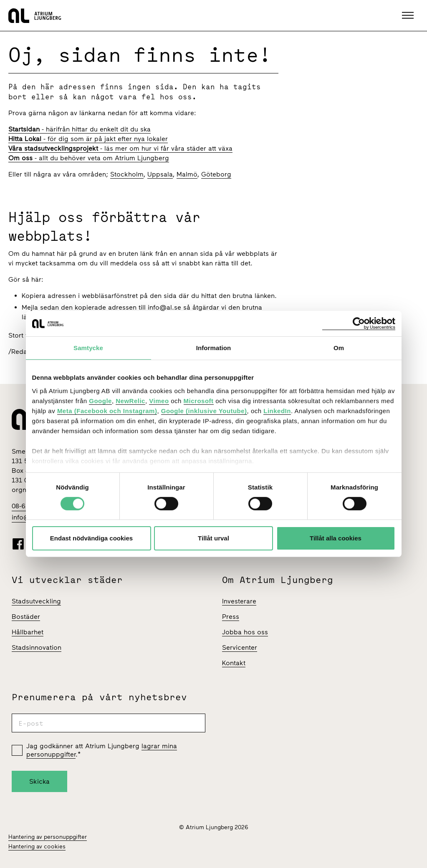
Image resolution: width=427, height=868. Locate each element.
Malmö (187, 174)
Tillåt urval (213, 538)
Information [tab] (214, 348)
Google (100, 400)
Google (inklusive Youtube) (204, 410)
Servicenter (240, 647)
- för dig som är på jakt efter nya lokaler (88, 139)
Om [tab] (339, 348)
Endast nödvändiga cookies (91, 538)
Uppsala (160, 174)
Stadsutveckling (36, 601)
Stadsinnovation (37, 647)
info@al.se (164, 307)
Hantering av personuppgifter (48, 837)
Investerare (239, 601)
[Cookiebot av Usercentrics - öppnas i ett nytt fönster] (359, 324)
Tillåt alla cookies (336, 538)
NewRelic (130, 400)
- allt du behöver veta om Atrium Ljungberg (89, 158)
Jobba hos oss (245, 632)
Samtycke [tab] (88, 348)
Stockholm (127, 174)
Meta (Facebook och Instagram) (107, 410)
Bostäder (26, 617)
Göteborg (216, 174)
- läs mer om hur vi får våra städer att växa (120, 148)
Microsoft (199, 400)
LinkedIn (277, 410)
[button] (409, 15)
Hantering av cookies (37, 847)
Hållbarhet (28, 632)
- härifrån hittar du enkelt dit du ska (80, 129)
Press (231, 617)
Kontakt (234, 663)
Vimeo (159, 400)
